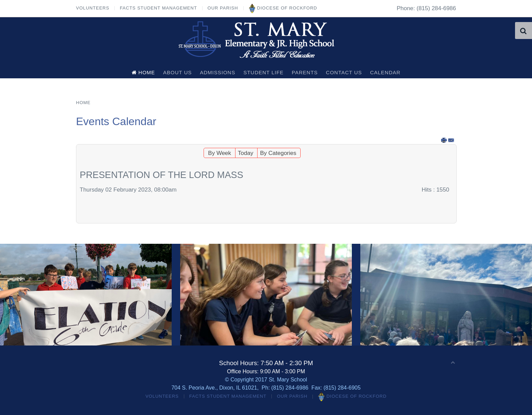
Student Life (263, 72)
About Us (177, 72)
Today (245, 153)
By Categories (278, 153)
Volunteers (93, 8)
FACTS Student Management (158, 8)
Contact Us (344, 72)
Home (143, 72)
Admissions (217, 72)
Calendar (385, 72)
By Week (220, 153)
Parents (305, 72)
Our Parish (223, 8)
